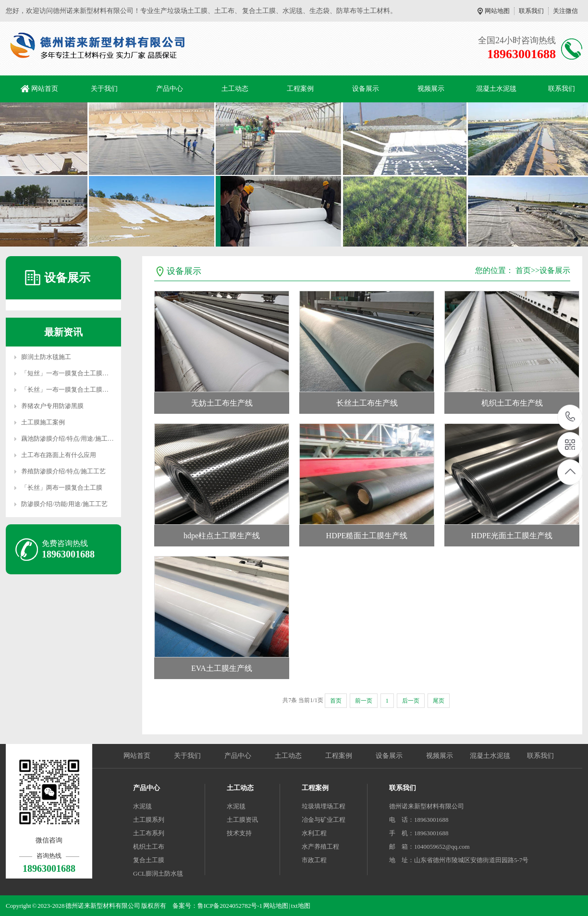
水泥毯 (142, 806)
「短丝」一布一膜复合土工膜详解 (68, 373)
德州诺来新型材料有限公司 (427, 806)
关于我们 (104, 89)
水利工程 (314, 833)
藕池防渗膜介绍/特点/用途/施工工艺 (71, 439)
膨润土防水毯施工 (46, 357)
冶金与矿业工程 (324, 820)
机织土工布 (149, 847)
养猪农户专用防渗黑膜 (52, 406)
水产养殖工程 (320, 847)
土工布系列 (149, 833)
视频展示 (431, 89)
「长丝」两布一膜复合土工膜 (62, 488)
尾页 (439, 701)
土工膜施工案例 (43, 422)
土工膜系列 (149, 820)
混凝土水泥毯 (496, 89)
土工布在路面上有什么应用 (59, 455)
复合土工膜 (149, 860)
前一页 (364, 701)
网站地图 (497, 11)
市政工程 (314, 860)
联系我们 (531, 11)
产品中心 (170, 89)
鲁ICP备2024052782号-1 (230, 906)
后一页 (411, 701)
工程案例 (300, 89)
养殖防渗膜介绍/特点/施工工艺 (63, 471)
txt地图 (301, 906)
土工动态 (235, 89)
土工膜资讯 (242, 820)
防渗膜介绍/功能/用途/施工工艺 (64, 504)
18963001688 (570, 417)
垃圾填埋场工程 (324, 806)
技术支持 (239, 833)
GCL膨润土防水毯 (158, 873)
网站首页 (45, 89)
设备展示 (366, 89)
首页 (523, 270)
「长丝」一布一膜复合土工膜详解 (68, 390)
